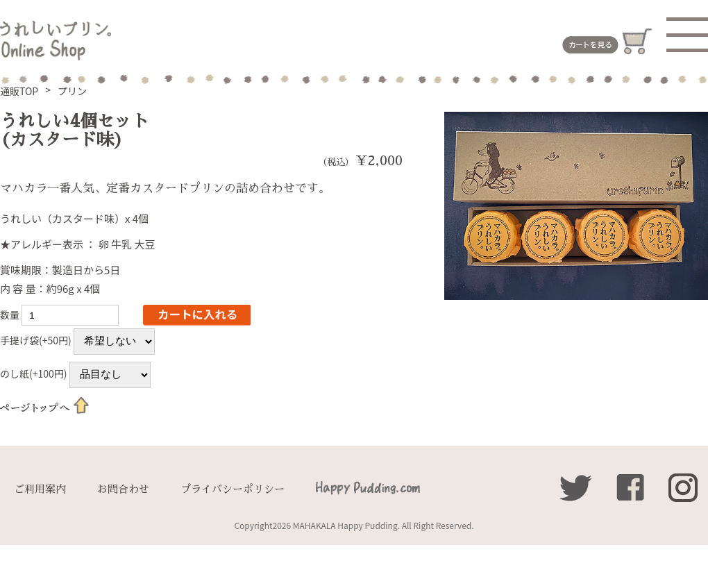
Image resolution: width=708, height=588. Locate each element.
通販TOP (19, 91)
